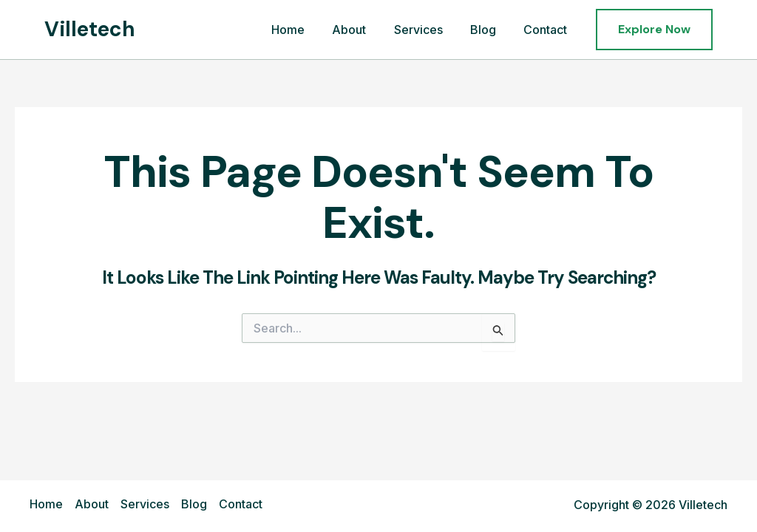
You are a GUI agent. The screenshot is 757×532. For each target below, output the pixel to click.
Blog (489, 30)
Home (306, 30)
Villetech (90, 29)
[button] (654, 30)
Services (428, 30)
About (363, 30)
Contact (547, 30)
